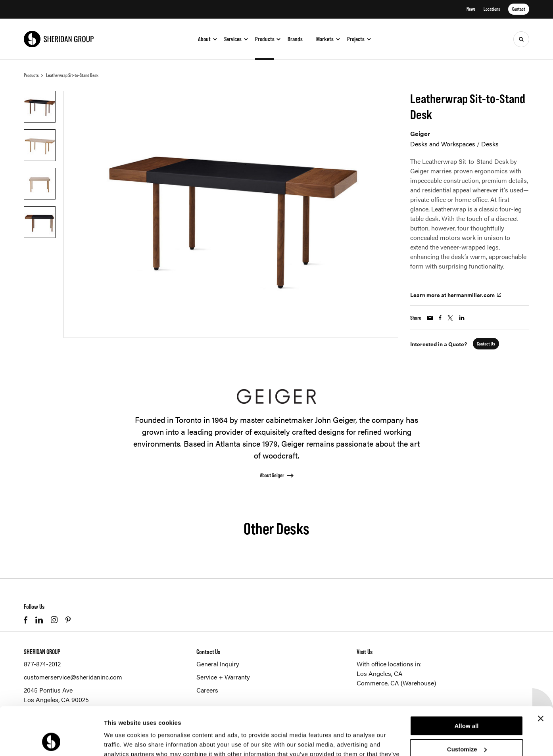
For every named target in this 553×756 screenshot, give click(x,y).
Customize (467, 704)
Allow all (467, 681)
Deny (467, 727)
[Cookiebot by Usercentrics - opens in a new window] (51, 741)
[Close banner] (541, 673)
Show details (122, 740)
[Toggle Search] (521, 39)
